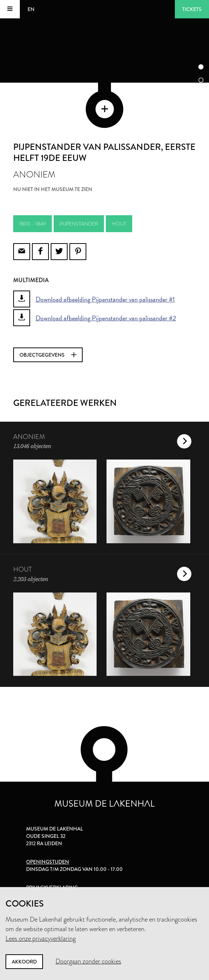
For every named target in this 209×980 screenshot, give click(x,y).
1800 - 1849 (33, 224)
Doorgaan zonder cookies (88, 961)
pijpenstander (79, 224)
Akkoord (24, 962)
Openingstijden (48, 862)
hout (119, 224)
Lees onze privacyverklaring (41, 938)
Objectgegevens (48, 355)
